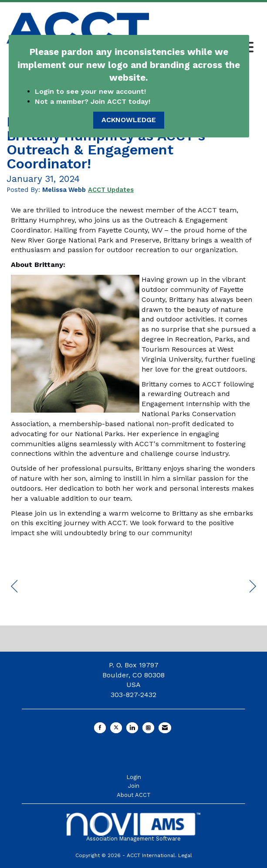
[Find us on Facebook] (100, 728)
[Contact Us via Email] (165, 728)
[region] (253, 586)
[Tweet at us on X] (116, 728)
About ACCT (134, 795)
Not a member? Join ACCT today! (93, 101)
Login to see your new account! (91, 91)
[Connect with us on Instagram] (148, 728)
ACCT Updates (111, 190)
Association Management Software (134, 827)
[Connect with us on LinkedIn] (132, 728)
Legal (185, 855)
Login (134, 777)
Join (134, 786)
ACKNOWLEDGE (129, 120)
